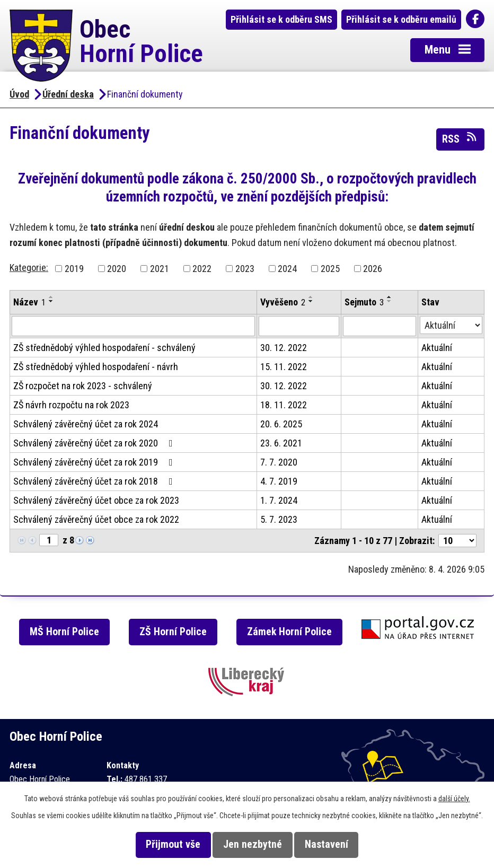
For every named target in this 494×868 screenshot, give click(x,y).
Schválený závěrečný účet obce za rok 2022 (96, 519)
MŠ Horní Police (64, 632)
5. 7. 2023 (279, 519)
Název (29, 302)
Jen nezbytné (253, 844)
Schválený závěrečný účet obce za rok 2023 (96, 500)
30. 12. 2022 (284, 348)
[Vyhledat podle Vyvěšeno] (299, 326)
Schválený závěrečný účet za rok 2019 (95, 462)
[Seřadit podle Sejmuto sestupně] (390, 301)
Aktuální (437, 348)
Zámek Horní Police (289, 632)
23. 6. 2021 (281, 443)
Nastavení (327, 844)
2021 (160, 269)
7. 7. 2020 (279, 462)
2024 (287, 269)
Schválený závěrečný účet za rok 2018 (95, 481)
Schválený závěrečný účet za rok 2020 (95, 443)
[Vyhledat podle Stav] (451, 325)
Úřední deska (68, 94)
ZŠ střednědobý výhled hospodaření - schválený (104, 348)
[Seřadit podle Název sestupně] (51, 301)
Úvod (19, 94)
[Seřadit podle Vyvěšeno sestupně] (311, 301)
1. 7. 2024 (279, 500)
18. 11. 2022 (284, 405)
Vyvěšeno (283, 302)
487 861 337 (146, 779)
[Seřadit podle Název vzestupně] (51, 297)
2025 (330, 269)
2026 (373, 269)
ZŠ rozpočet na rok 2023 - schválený (83, 386)
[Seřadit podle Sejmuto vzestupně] (390, 297)
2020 (117, 269)
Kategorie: (29, 268)
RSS (460, 138)
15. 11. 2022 (284, 367)
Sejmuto (364, 302)
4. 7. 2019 (279, 481)
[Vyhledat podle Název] (133, 326)
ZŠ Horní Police (173, 632)
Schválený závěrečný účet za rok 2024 (86, 424)
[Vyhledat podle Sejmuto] (380, 326)
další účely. (454, 799)
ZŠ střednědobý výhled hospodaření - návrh (96, 367)
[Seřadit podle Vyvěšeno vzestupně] (311, 297)
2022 (202, 269)
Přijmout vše (173, 844)
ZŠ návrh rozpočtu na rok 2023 (71, 405)
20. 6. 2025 (281, 424)
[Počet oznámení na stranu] (457, 541)
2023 (245, 269)
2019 (74, 269)
